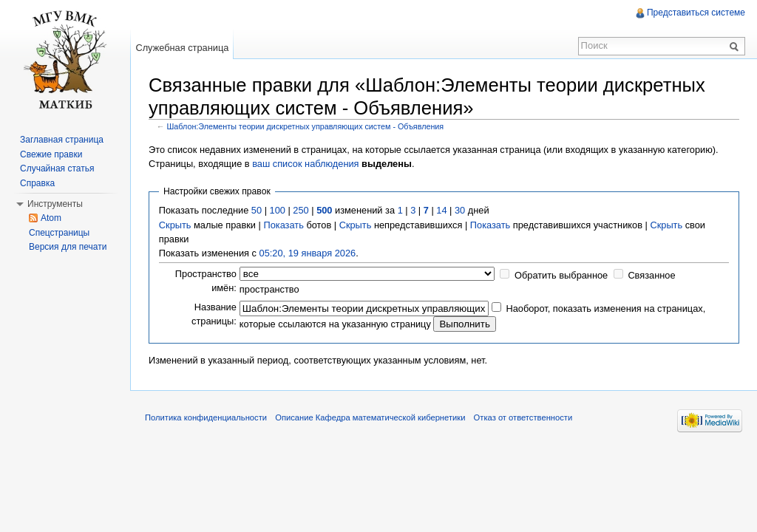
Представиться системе (696, 13)
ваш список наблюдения (305, 164)
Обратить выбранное (561, 275)
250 (301, 210)
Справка (37, 183)
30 (460, 210)
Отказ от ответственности (523, 417)
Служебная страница (182, 48)
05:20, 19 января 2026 (308, 253)
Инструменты (55, 204)
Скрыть (175, 225)
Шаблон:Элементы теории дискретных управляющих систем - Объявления (306, 126)
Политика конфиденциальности (206, 417)
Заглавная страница (62, 140)
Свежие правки (51, 154)
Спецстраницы (59, 233)
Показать (283, 225)
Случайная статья (57, 168)
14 (441, 210)
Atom (51, 218)
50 (257, 210)
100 (278, 210)
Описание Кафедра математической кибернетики (370, 417)
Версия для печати (68, 247)
